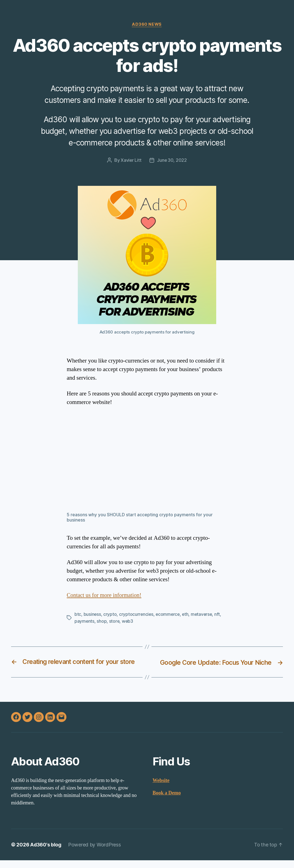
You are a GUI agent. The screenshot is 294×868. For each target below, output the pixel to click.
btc (78, 614)
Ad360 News (147, 25)
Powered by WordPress (95, 852)
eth (187, 614)
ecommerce (169, 614)
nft (220, 614)
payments (85, 621)
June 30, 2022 (172, 161)
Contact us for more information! (105, 595)
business (92, 614)
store (115, 621)
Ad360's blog (46, 852)
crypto (110, 614)
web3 (128, 621)
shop (102, 621)
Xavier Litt (131, 161)
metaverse (204, 614)
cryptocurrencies (137, 614)
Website (161, 788)
